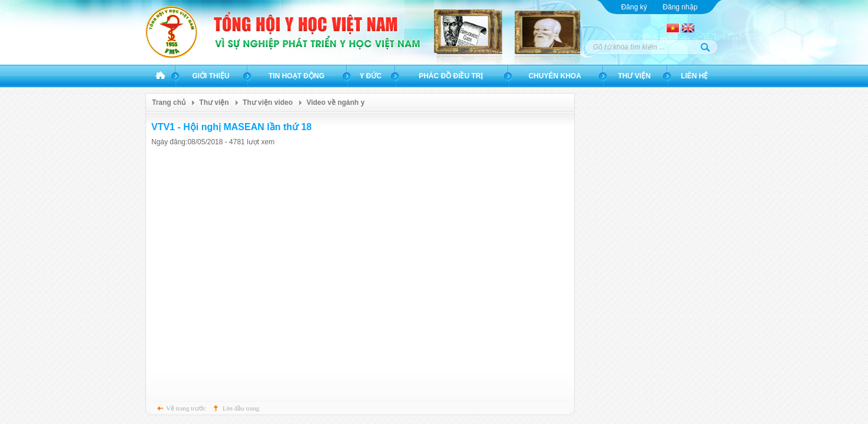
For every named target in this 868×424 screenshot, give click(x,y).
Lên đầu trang (241, 408)
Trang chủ (160, 76)
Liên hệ (694, 76)
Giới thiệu (211, 76)
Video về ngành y (335, 102)
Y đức (370, 76)
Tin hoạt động (296, 76)
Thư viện (634, 76)
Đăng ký (634, 7)
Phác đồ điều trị (451, 76)
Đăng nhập (680, 7)
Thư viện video (268, 102)
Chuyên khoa (554, 76)
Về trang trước (186, 408)
